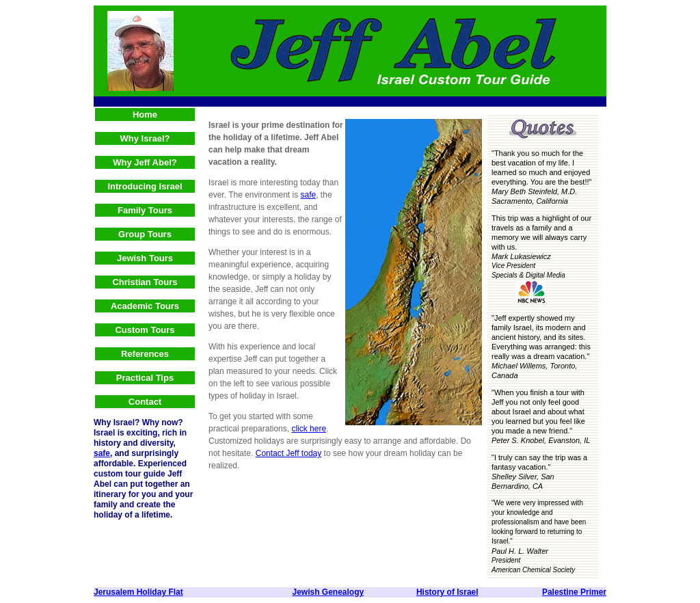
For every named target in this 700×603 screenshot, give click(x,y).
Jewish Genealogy (328, 592)
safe (102, 453)
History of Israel (447, 592)
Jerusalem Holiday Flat (138, 592)
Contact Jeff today (289, 453)
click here (309, 429)
